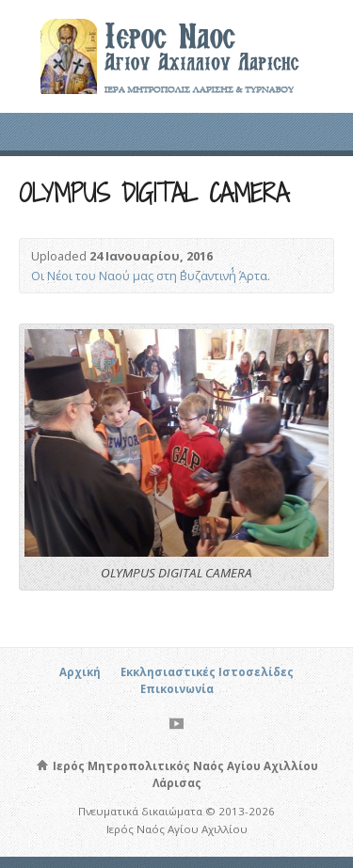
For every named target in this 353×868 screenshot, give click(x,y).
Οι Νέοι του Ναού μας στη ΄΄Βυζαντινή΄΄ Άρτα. (151, 276)
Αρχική (80, 672)
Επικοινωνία (177, 689)
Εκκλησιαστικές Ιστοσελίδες (207, 672)
